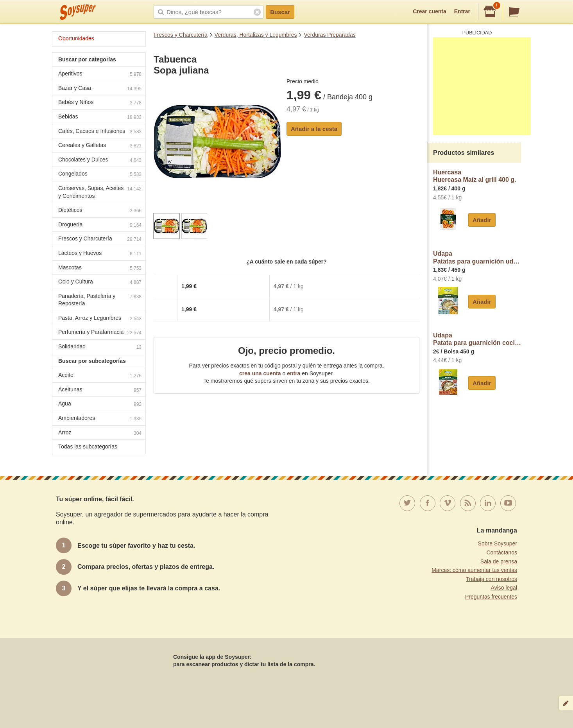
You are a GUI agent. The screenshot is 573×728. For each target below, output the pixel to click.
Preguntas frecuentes (491, 597)
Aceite (100, 376)
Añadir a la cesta (314, 129)
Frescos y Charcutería (181, 35)
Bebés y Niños (100, 103)
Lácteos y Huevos (100, 254)
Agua (100, 404)
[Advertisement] (482, 86)
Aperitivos (100, 74)
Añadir (482, 220)
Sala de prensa (499, 561)
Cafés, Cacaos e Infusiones (100, 132)
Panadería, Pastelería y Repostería (100, 300)
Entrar (462, 11)
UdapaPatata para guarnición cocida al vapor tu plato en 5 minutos (477, 339)
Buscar (280, 12)
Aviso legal (504, 588)
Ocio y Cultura (100, 282)
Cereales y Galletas (100, 146)
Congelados (100, 175)
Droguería (100, 225)
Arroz (100, 433)
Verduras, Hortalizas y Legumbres (256, 35)
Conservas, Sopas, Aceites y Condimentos (100, 192)
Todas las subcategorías (88, 446)
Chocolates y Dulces (100, 160)
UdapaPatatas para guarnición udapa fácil (477, 257)
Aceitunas (100, 390)
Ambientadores (100, 419)
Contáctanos (502, 552)
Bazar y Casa (100, 89)
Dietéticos (100, 211)
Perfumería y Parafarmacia (100, 333)
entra (294, 373)
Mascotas (100, 268)
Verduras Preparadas (329, 35)
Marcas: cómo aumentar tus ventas (474, 570)
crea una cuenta (260, 373)
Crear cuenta (430, 11)
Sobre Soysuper (498, 543)
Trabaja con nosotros (492, 579)
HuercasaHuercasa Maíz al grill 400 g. (475, 176)
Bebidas (100, 117)
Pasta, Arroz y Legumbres (100, 319)
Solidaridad (100, 347)
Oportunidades (76, 38)
